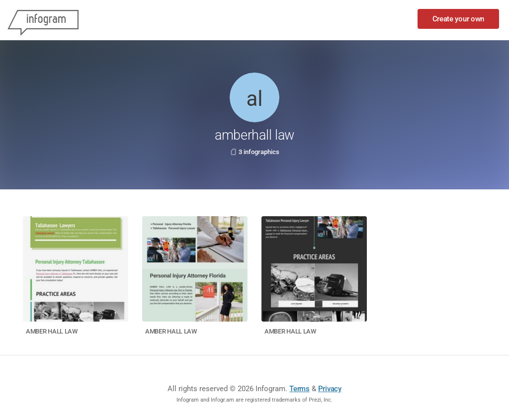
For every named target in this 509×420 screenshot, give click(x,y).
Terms (299, 389)
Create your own (459, 19)
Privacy (330, 389)
